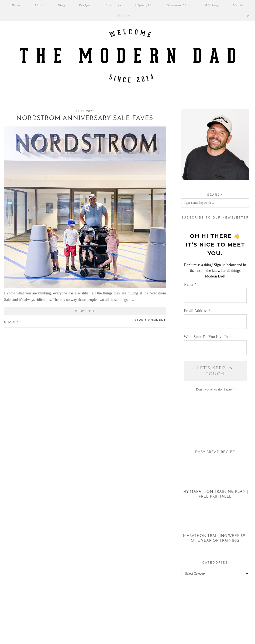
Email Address (197, 311)
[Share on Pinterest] (26, 322)
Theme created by (228, 633)
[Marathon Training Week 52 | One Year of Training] (215, 528)
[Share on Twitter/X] (24, 322)
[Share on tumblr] (29, 322)
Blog (62, 5)
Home (16, 5)
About (39, 5)
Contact (125, 15)
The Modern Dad (33, 633)
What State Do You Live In (207, 337)
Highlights (144, 5)
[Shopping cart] (248, 15)
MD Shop (212, 5)
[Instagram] (16, 611)
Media (238, 5)
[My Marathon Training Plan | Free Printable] (215, 484)
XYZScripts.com (151, 642)
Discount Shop (179, 5)
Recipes (85, 5)
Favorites (113, 5)
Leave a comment (149, 320)
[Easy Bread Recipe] (215, 440)
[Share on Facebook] (21, 322)
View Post (85, 311)
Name (190, 284)
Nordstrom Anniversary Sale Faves (85, 119)
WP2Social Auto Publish (108, 642)
